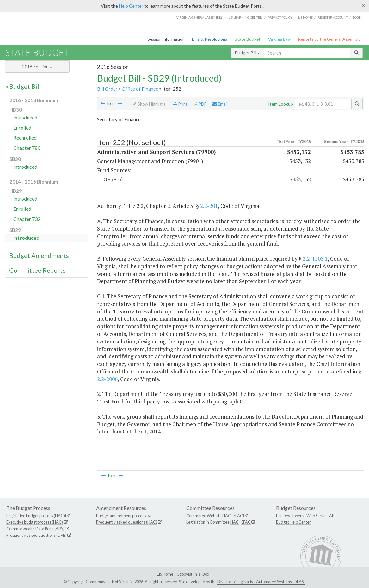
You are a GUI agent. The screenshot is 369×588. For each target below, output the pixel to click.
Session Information (166, 39)
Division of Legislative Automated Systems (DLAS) (261, 582)
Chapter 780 (27, 148)
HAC (227, 516)
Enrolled (22, 127)
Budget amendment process (121, 516)
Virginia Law (279, 39)
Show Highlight (149, 104)
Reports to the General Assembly (329, 39)
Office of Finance (140, 89)
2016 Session (37, 67)
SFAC (238, 516)
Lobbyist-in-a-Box (193, 574)
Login (358, 17)
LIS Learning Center (245, 17)
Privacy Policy (280, 17)
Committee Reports (37, 270)
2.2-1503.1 (315, 259)
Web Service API (321, 516)
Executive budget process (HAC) (35, 522)
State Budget (248, 39)
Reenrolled (25, 138)
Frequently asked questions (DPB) (37, 535)
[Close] (364, 5)
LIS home (305, 17)
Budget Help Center (293, 522)
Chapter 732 (27, 219)
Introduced (25, 117)
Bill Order (107, 89)
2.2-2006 (107, 379)
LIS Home (165, 574)
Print (180, 104)
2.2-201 (209, 206)
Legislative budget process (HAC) (36, 516)
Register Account (333, 17)
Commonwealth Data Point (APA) (35, 529)
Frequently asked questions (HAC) (127, 522)
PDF (200, 104)
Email (220, 104)
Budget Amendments (39, 255)
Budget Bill (247, 53)
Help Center (131, 6)
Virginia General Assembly (200, 17)
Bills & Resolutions (209, 39)
